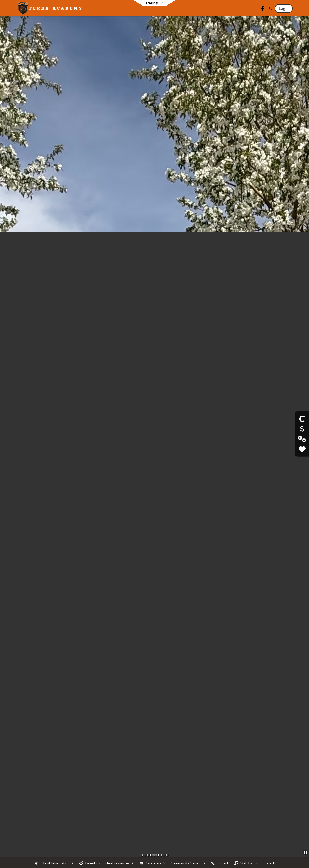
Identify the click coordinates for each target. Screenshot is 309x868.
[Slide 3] (148, 855)
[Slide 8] (164, 855)
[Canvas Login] (302, 419)
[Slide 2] (145, 855)
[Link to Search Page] (270, 8)
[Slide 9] (167, 855)
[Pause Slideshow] (306, 853)
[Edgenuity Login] (302, 439)
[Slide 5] (154, 855)
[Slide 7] (161, 855)
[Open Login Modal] (284, 8)
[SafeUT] (302, 449)
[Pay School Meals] (302, 429)
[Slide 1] (142, 855)
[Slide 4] (151, 855)
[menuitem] (54, 863)
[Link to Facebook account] (263, 9)
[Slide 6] (158, 855)
